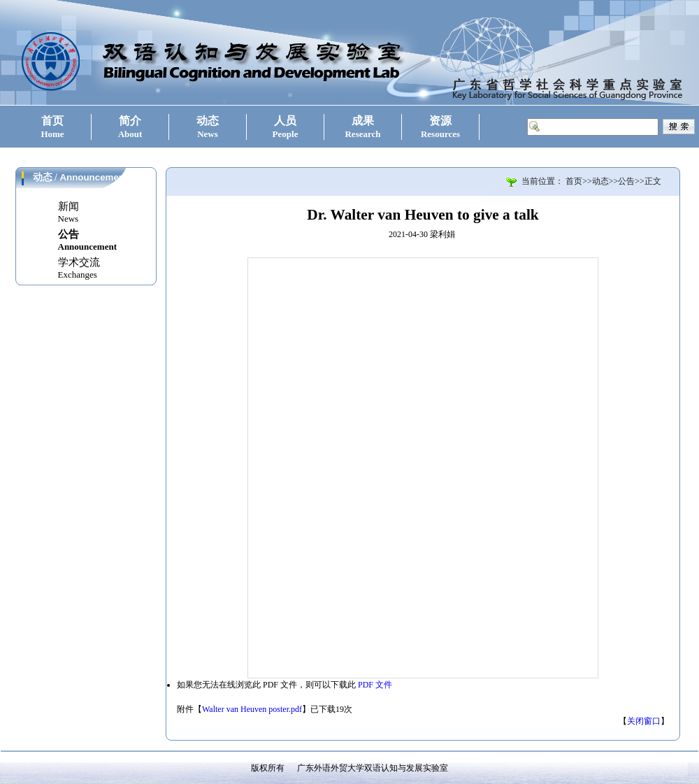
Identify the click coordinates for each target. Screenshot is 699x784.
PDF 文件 (375, 685)
